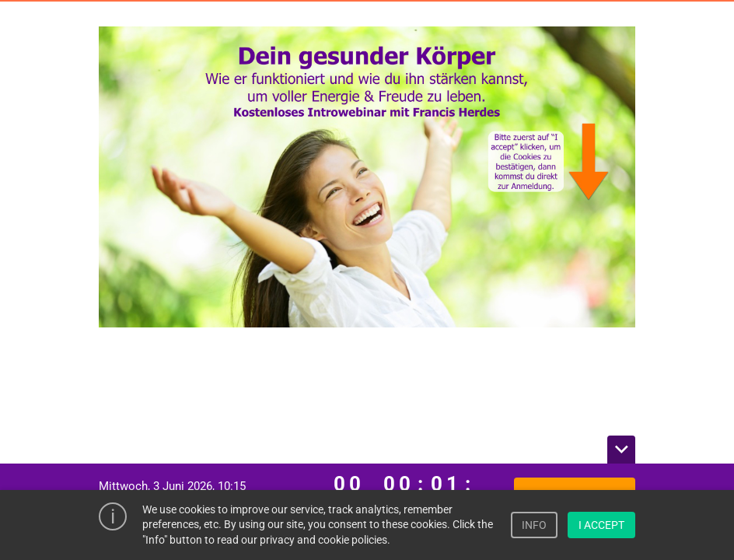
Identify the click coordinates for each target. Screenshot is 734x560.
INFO (534, 525)
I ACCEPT (601, 525)
